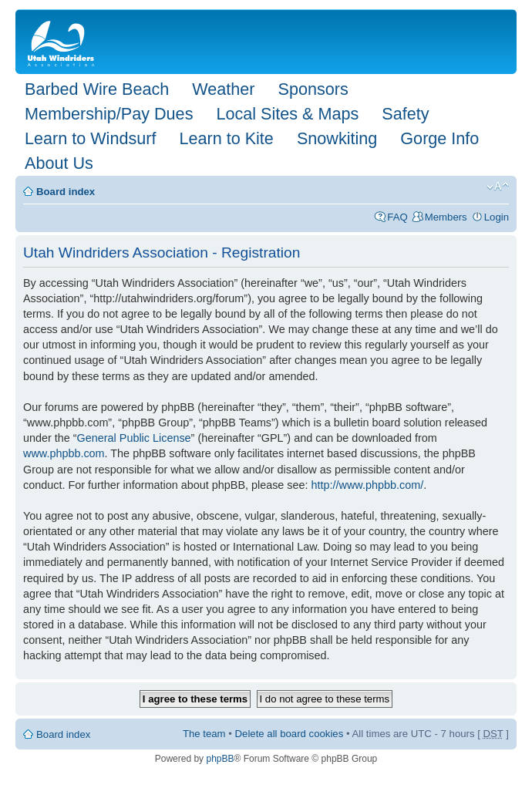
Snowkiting (337, 138)
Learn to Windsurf (90, 138)
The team (204, 734)
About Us (59, 163)
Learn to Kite (226, 138)
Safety (405, 114)
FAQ (397, 217)
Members (446, 217)
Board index (66, 192)
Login (497, 217)
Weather (223, 89)
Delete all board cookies (290, 734)
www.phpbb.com (64, 453)
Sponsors (313, 89)
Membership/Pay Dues (109, 114)
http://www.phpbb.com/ (368, 485)
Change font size (498, 187)
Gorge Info (439, 138)
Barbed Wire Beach (97, 89)
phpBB (220, 759)
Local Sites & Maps (287, 114)
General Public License (134, 438)
